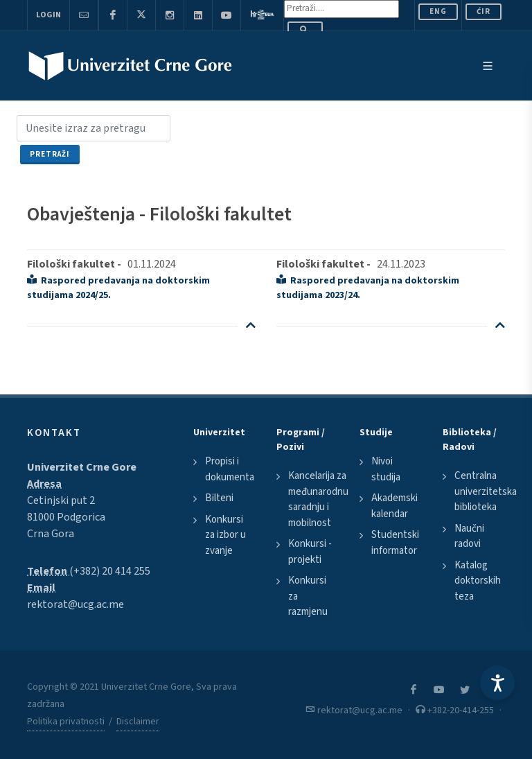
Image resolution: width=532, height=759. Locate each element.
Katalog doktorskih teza (478, 581)
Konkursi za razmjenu (308, 596)
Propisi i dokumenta (230, 469)
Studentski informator (395, 543)
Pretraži (50, 154)
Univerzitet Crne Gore (82, 467)
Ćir (484, 11)
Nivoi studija (386, 469)
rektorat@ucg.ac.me (76, 604)
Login (48, 15)
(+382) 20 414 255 (110, 571)
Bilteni (219, 498)
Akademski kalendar (394, 506)
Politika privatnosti (66, 722)
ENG (438, 11)
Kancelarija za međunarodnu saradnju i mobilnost (318, 499)
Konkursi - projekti (310, 552)
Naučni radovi (469, 536)
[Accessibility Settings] (497, 683)
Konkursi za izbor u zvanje (225, 535)
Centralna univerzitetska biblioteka (486, 491)
